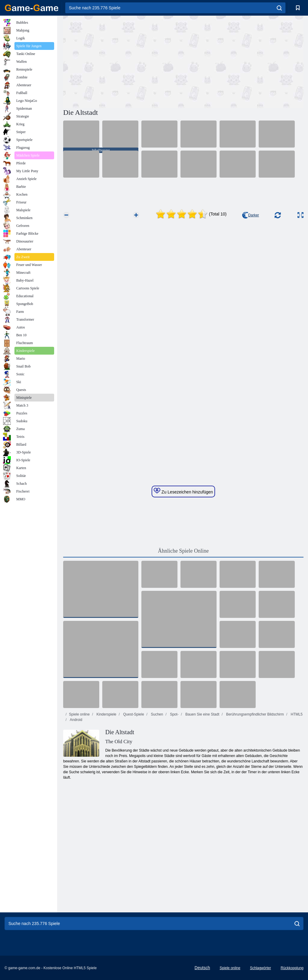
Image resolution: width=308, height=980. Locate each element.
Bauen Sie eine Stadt (202, 714)
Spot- (174, 714)
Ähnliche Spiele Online (183, 551)
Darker (251, 215)
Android (75, 720)
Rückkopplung (292, 968)
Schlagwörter (260, 968)
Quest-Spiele (133, 714)
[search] (279, 8)
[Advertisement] (123, 61)
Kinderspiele (106, 714)
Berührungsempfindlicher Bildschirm (254, 714)
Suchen (156, 714)
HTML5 (296, 714)
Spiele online (79, 714)
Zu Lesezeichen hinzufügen (183, 491)
